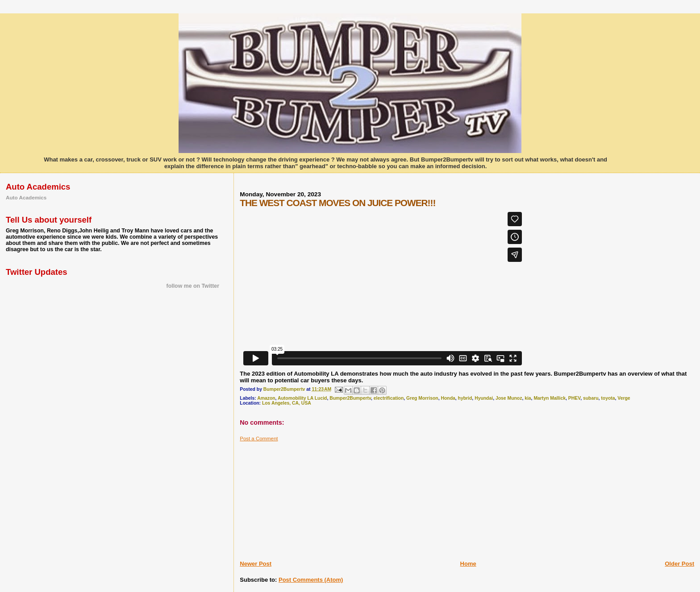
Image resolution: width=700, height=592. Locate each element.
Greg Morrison (422, 398)
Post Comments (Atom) (311, 580)
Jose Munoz (509, 398)
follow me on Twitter (193, 286)
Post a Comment (259, 439)
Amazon (266, 398)
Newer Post (256, 564)
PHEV (574, 398)
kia (528, 398)
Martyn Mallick (550, 398)
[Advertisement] (307, 497)
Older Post (679, 564)
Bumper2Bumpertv (350, 398)
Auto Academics (26, 197)
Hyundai (484, 398)
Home (468, 564)
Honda (448, 398)
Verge (624, 398)
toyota (608, 398)
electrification (389, 398)
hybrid (465, 398)
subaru (591, 398)
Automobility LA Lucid (302, 398)
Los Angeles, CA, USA (287, 403)
